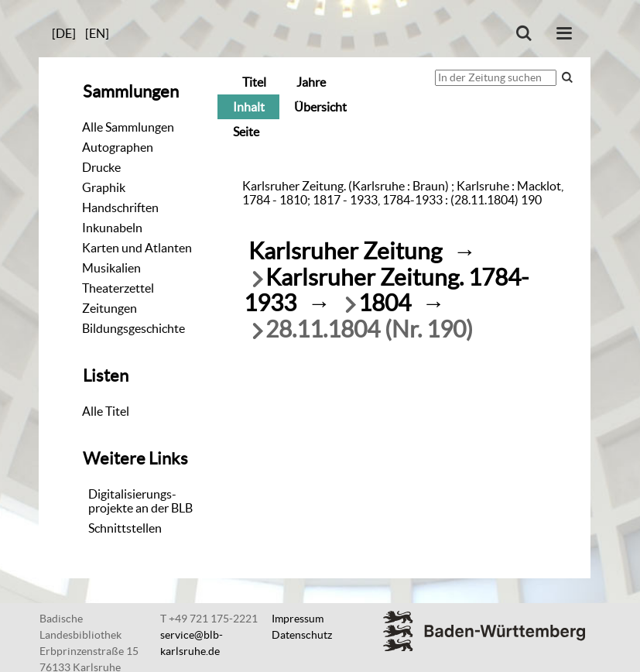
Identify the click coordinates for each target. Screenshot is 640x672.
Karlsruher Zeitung (345, 251)
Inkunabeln (112, 228)
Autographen (118, 147)
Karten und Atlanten (137, 248)
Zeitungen (110, 308)
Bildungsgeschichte (133, 328)
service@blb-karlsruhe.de (192, 643)
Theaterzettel (118, 288)
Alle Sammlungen (128, 127)
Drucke (101, 167)
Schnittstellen (125, 528)
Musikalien (111, 268)
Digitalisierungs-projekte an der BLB (140, 501)
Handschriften (120, 207)
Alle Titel (106, 411)
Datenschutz (302, 635)
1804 (385, 303)
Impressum (298, 619)
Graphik (104, 187)
